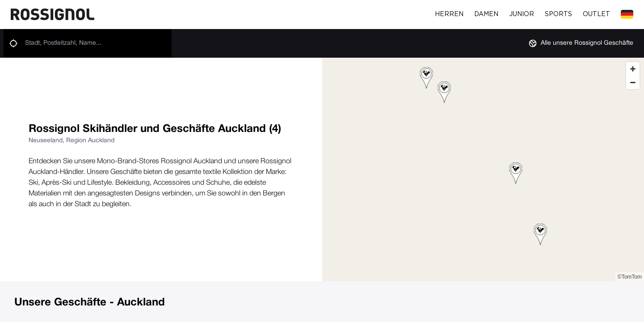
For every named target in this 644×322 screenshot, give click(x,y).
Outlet (596, 14)
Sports (558, 14)
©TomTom (630, 277)
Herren (449, 14)
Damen (486, 14)
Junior (522, 14)
